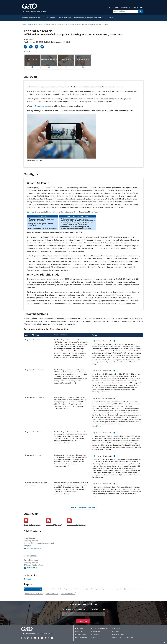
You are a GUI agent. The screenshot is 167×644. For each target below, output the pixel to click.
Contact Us (29, 579)
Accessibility (95, 634)
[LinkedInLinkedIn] (37, 47)
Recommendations (49, 59)
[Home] (41, 631)
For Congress (114, 8)
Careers (135, 8)
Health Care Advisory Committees (122, 637)
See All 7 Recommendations (83, 508)
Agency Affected (32, 335)
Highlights (32, 59)
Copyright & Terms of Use (99, 628)
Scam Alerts (116, 631)
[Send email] (43, 47)
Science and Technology (33, 589)
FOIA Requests (117, 628)
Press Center (126, 8)
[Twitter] (32, 47)
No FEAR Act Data (118, 634)
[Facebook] (26, 47)
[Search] (125, 11)
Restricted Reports (81, 637)
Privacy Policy (96, 631)
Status (94, 335)
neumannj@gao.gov (34, 548)
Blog (142, 8)
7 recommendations (43, 106)
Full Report (66, 59)
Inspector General (81, 634)
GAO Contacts (83, 59)
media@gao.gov (32, 568)
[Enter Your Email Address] (83, 614)
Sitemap (94, 637)
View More (96, 426)
